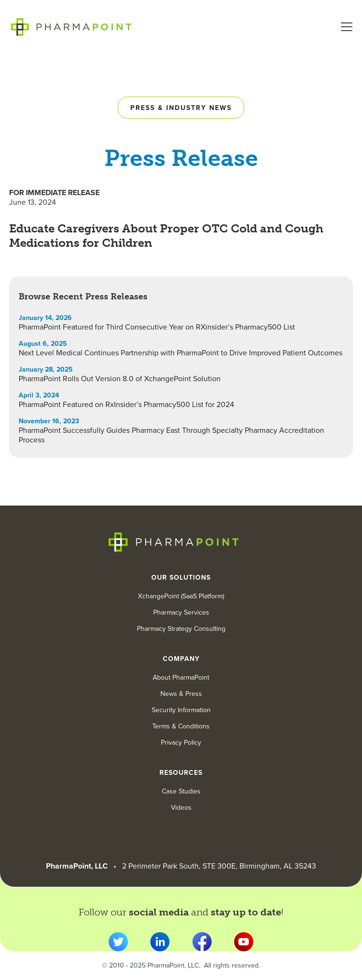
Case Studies (181, 792)
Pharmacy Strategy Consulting (181, 629)
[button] (345, 27)
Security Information (181, 710)
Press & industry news (181, 108)
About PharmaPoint (181, 678)
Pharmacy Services (181, 613)
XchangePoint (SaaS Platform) (181, 596)
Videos (181, 808)
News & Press (181, 694)
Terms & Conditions (181, 727)
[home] (71, 27)
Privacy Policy (181, 743)
